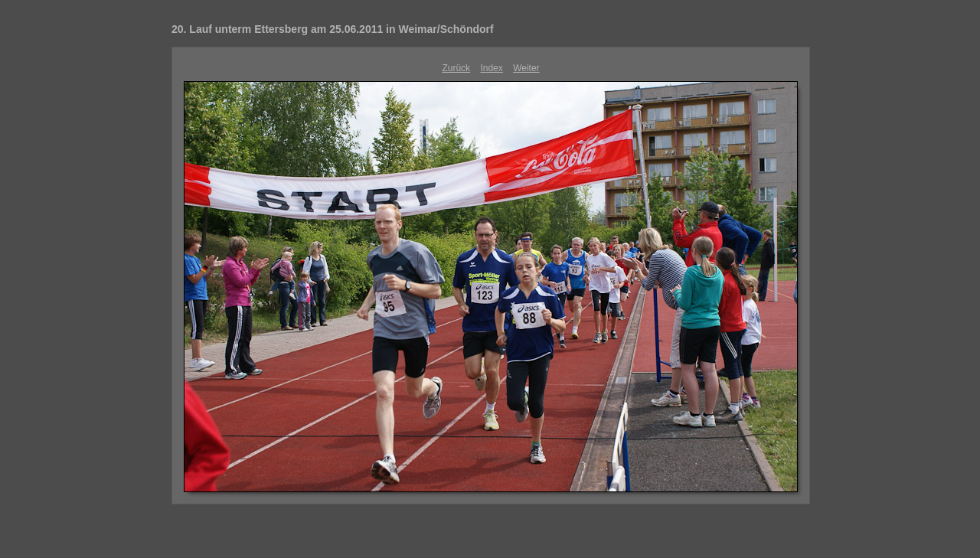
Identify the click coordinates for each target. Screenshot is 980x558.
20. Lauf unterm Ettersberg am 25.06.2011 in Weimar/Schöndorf (333, 29)
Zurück (456, 68)
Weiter (526, 68)
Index (491, 68)
